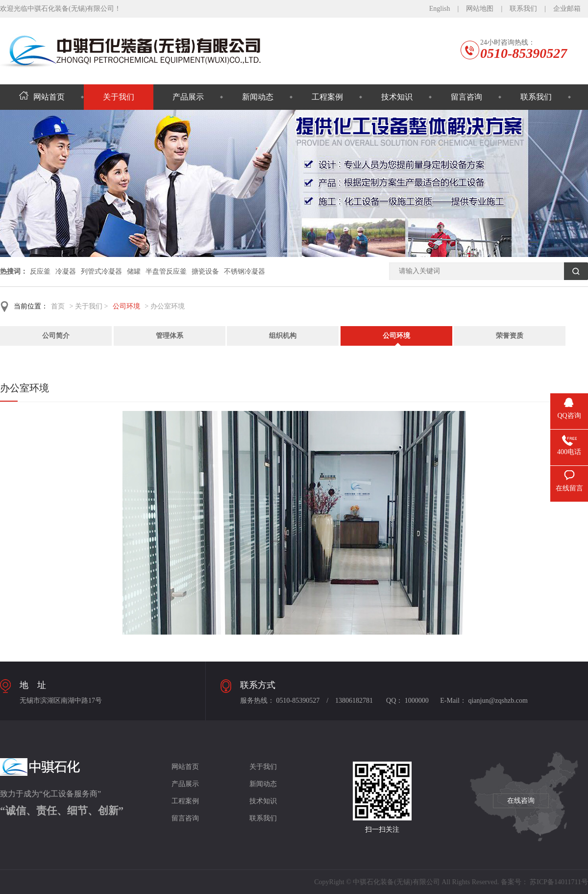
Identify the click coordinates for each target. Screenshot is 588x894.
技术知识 (397, 97)
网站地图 (480, 9)
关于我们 (119, 97)
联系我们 (523, 9)
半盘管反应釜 (166, 271)
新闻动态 (258, 97)
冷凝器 (66, 271)
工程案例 (327, 97)
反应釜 (40, 271)
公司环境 (126, 306)
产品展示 (188, 97)
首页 (58, 306)
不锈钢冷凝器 (245, 271)
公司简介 (56, 336)
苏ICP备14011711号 (559, 882)
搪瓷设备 (205, 271)
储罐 (134, 271)
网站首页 (42, 97)
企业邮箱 (567, 9)
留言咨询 (466, 97)
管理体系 (170, 336)
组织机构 (283, 336)
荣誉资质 (510, 336)
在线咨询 (521, 801)
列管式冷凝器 (101, 271)
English (440, 9)
